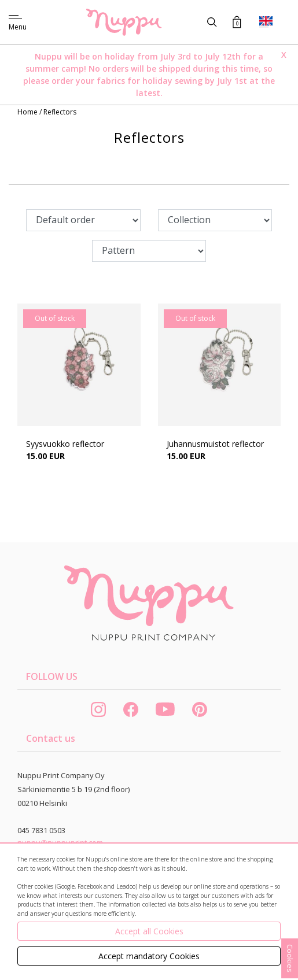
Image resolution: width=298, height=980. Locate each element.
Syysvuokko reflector (65, 444)
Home (28, 112)
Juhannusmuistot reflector (215, 444)
